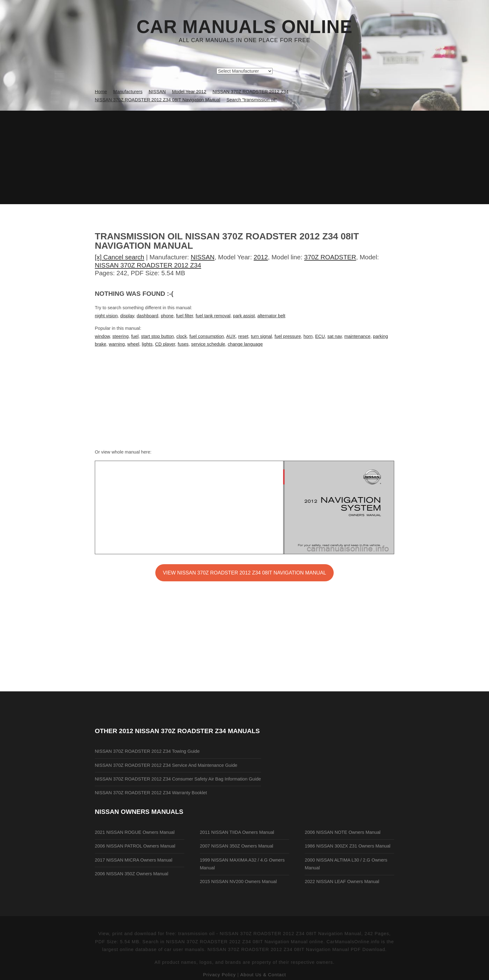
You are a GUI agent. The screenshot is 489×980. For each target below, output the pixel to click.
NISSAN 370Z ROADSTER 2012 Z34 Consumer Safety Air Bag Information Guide (178, 779)
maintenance (357, 336)
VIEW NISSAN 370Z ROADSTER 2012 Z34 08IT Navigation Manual (244, 573)
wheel (133, 344)
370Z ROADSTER (330, 257)
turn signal (261, 336)
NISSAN (203, 257)
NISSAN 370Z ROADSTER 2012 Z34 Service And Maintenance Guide (166, 765)
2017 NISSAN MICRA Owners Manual (133, 860)
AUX (231, 336)
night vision (106, 316)
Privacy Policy (219, 975)
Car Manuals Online (245, 27)
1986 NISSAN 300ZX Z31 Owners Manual (348, 846)
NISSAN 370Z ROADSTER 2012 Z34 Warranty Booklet (151, 793)
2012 (261, 257)
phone (167, 316)
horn (308, 336)
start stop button (157, 336)
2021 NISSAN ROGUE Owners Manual (135, 832)
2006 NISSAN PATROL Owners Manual (135, 846)
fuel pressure (288, 336)
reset (243, 336)
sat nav (335, 336)
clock (182, 336)
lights (147, 344)
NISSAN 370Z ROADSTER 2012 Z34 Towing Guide (147, 751)
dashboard (147, 316)
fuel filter (185, 316)
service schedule (208, 344)
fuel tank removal (213, 316)
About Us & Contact (263, 975)
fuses (183, 344)
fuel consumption (207, 336)
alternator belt (271, 316)
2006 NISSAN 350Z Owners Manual (131, 874)
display (127, 316)
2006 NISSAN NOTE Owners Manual (343, 832)
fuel (135, 336)
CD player (165, 344)
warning (117, 344)
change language (245, 344)
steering (120, 336)
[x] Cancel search (120, 257)
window (102, 336)
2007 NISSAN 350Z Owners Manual (237, 846)
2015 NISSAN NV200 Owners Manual (238, 882)
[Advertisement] (244, 157)
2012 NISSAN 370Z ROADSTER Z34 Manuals (189, 731)
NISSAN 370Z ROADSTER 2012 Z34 (148, 265)
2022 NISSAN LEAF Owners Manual (342, 882)
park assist (244, 316)
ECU (320, 336)
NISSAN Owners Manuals (139, 812)
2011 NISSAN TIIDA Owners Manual (237, 832)
